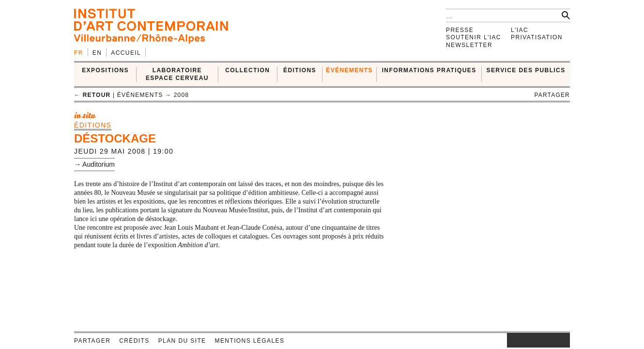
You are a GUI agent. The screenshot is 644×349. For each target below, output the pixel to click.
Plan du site (182, 341)
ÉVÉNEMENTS (349, 70)
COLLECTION (247, 70)
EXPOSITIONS (105, 70)
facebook (521, 340)
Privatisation (537, 37)
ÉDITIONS (300, 70)
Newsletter (469, 45)
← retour (92, 95)
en (97, 53)
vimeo (548, 340)
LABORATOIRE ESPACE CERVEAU (177, 74)
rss (563, 340)
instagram (512, 340)
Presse (460, 30)
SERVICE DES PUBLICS (526, 70)
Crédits (134, 341)
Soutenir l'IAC (474, 37)
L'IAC (520, 30)
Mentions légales (250, 341)
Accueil (126, 53)
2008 (182, 95)
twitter (534, 340)
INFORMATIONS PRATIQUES (429, 70)
